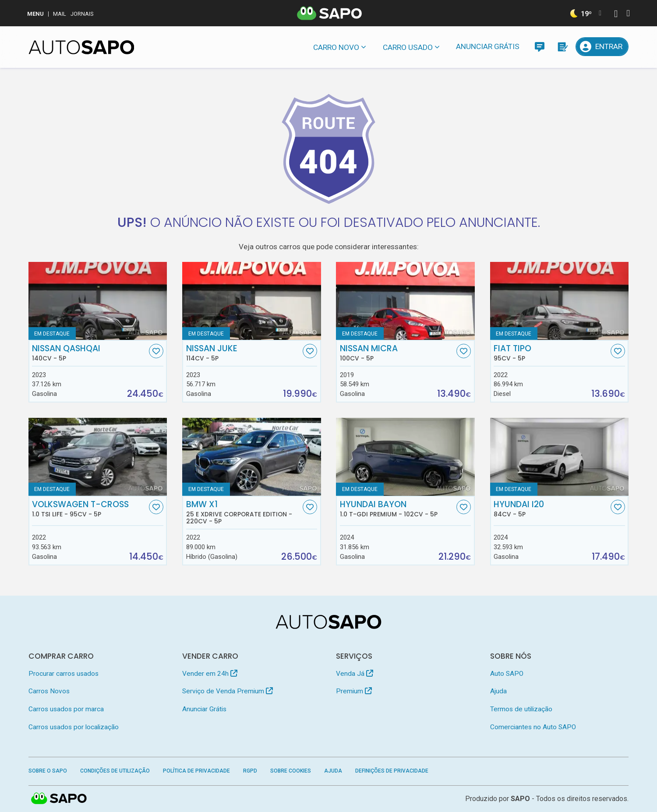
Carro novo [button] (336, 47)
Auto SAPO (507, 674)
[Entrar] (602, 47)
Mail (60, 14)
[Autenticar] (616, 15)
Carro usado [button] (408, 47)
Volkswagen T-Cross (89, 509)
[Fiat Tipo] (560, 301)
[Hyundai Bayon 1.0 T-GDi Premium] (405, 457)
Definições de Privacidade (392, 771)
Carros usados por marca (66, 709)
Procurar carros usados (64, 674)
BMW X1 (244, 512)
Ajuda (498, 691)
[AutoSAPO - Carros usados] (81, 47)
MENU (35, 14)
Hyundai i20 (551, 509)
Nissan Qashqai (89, 353)
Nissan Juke (244, 353)
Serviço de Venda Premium (228, 691)
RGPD (250, 771)
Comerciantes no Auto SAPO (533, 727)
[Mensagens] (539, 47)
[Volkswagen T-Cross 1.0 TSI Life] (98, 457)
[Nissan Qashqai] (98, 301)
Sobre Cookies (291, 771)
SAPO (520, 799)
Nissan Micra (397, 353)
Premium (354, 691)
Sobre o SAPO (48, 771)
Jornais (82, 14)
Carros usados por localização (74, 727)
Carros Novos (49, 691)
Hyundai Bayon (397, 509)
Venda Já (355, 674)
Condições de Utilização (115, 771)
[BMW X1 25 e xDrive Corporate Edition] (252, 457)
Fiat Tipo (551, 353)
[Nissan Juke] (252, 301)
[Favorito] (156, 351)
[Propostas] (562, 47)
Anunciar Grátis (488, 46)
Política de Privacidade (196, 771)
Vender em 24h (210, 674)
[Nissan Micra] (405, 301)
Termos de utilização (521, 709)
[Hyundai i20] (560, 457)
